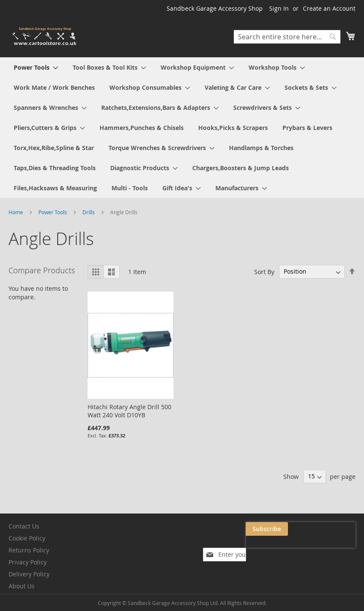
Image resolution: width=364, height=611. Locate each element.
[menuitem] (36, 67)
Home (16, 212)
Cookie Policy (27, 538)
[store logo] (45, 37)
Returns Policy (29, 550)
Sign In (279, 8)
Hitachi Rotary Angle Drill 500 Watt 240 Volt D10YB (129, 411)
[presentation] (270, 549)
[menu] (182, 128)
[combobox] (287, 37)
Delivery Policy (29, 574)
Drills (89, 212)
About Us (22, 586)
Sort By (264, 271)
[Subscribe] (334, 529)
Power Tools (53, 212)
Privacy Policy (28, 562)
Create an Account (329, 8)
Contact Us (24, 526)
